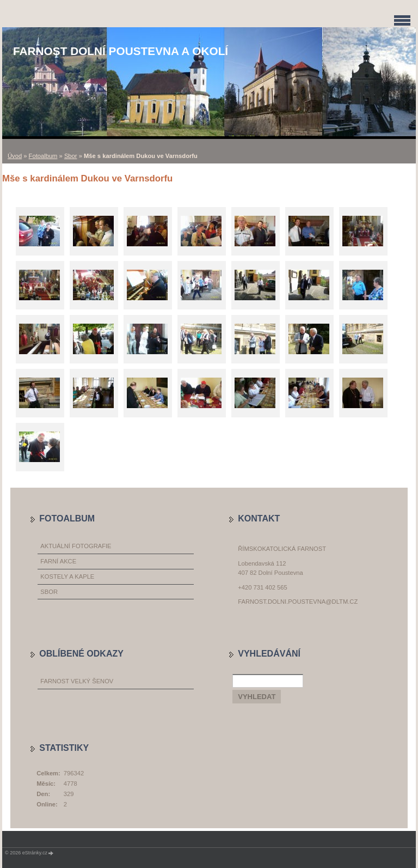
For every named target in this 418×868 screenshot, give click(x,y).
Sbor (71, 156)
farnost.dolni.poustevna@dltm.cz (298, 602)
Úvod (15, 156)
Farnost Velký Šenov (77, 681)
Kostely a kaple (67, 576)
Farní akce (58, 561)
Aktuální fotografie (76, 546)
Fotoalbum (43, 156)
